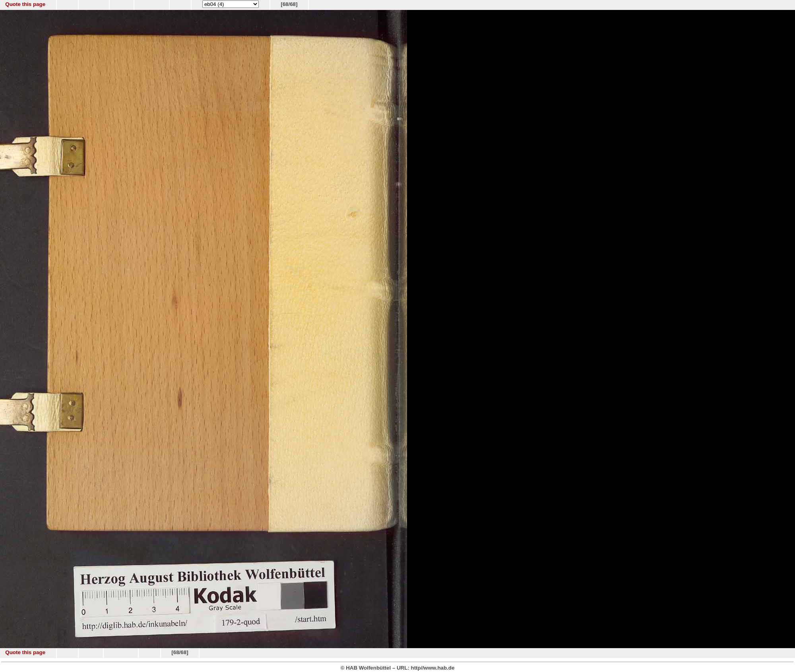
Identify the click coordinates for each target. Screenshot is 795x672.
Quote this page (25, 4)
